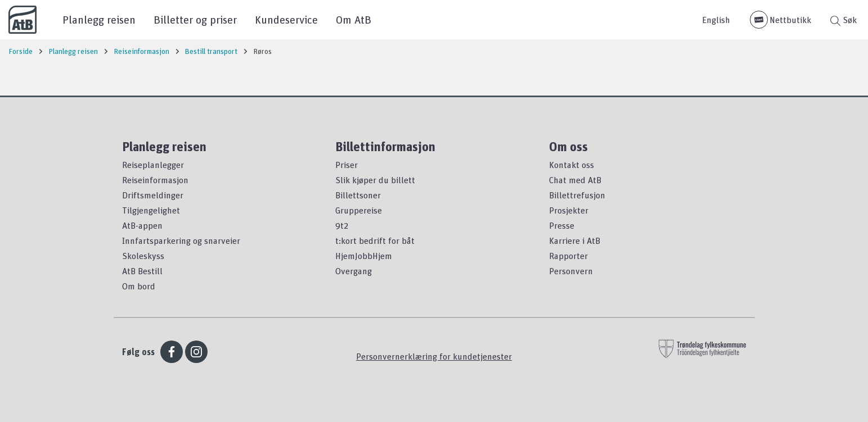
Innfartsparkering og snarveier (181, 241)
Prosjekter (569, 210)
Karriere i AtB (575, 241)
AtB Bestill (142, 271)
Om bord (139, 286)
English (716, 20)
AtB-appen (142, 225)
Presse (562, 225)
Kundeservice (286, 19)
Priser (347, 165)
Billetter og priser (195, 19)
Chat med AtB (575, 180)
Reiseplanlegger (153, 165)
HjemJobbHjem (364, 256)
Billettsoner (358, 195)
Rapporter (568, 256)
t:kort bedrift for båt (375, 241)
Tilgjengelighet (151, 210)
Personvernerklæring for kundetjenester (434, 356)
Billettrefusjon (577, 195)
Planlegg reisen (99, 19)
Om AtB (354, 19)
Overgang (354, 271)
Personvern (571, 271)
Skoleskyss (143, 256)
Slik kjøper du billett (375, 180)
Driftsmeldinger (153, 195)
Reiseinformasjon (155, 180)
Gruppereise (359, 210)
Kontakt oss (572, 165)
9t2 (342, 225)
